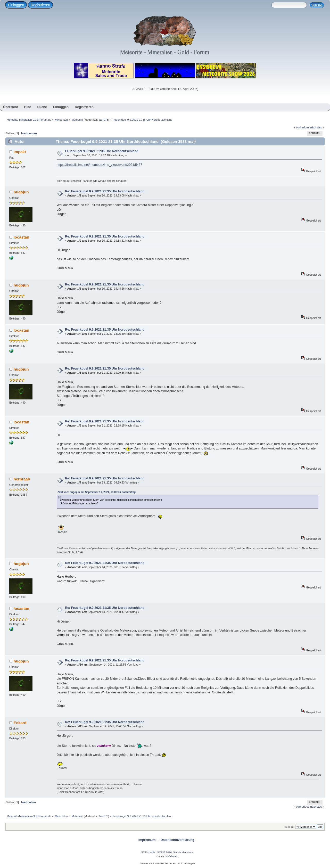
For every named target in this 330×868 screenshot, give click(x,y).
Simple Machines (183, 852)
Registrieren (40, 5)
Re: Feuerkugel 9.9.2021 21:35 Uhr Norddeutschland (105, 191)
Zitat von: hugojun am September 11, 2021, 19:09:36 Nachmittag (97, 492)
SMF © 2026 (164, 852)
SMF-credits (148, 852)
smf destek (172, 856)
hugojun (21, 192)
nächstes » (317, 127)
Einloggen (16, 5)
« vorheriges (302, 127)
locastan (22, 237)
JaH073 (104, 120)
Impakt (20, 152)
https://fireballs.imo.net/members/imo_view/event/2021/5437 (100, 165)
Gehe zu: (289, 827)
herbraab (22, 479)
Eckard (20, 723)
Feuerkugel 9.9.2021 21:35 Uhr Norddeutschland (102, 151)
